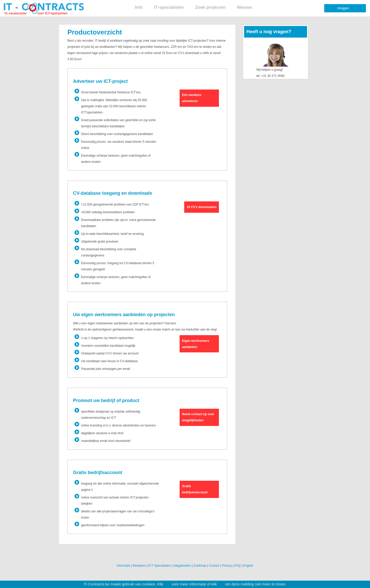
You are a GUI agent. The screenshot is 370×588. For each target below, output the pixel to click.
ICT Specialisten (159, 566)
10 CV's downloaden (201, 207)
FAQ (238, 566)
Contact (214, 566)
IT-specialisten (169, 7)
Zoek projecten (210, 7)
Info (139, 7)
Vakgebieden (182, 566)
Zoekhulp (200, 566)
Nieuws (245, 7)
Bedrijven (139, 566)
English (248, 566)
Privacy (227, 566)
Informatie (123, 566)
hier (167, 584)
